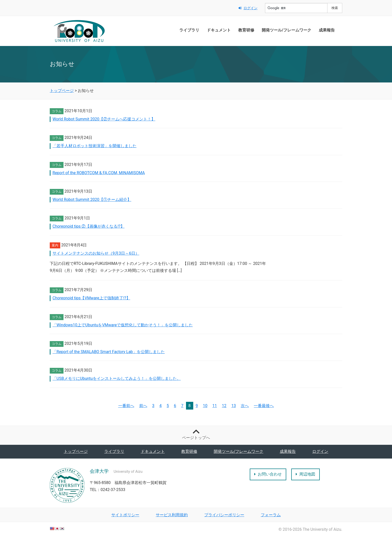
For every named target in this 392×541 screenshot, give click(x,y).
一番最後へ (264, 406)
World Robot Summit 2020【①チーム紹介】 (92, 200)
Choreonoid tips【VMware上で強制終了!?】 (91, 298)
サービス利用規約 (172, 515)
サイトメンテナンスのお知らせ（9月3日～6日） (96, 253)
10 (205, 406)
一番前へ (126, 406)
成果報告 (327, 30)
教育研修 (246, 30)
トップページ (76, 451)
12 (224, 406)
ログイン (248, 8)
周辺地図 (305, 474)
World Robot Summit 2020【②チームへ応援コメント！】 (104, 119)
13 (233, 406)
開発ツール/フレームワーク (286, 30)
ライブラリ (189, 30)
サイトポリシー (125, 515)
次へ (245, 406)
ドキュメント (219, 30)
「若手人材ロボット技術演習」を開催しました (94, 146)
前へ (143, 406)
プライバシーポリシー (224, 515)
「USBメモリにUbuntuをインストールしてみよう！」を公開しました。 (117, 378)
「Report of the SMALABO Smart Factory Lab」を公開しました (109, 352)
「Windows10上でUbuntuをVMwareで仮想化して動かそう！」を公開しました (123, 325)
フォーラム (271, 515)
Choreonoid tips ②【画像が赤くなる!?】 (88, 226)
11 (215, 406)
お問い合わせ (268, 474)
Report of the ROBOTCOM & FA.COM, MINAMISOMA (99, 173)
